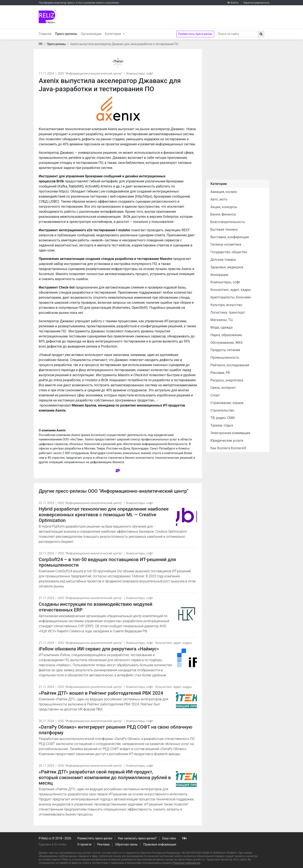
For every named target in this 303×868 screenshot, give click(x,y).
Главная (45, 34)
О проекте (84, 845)
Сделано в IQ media (52, 845)
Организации (91, 34)
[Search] (237, 34)
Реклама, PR (220, 373)
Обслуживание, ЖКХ (227, 343)
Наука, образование (226, 335)
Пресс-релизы (67, 33)
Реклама (103, 845)
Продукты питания (225, 350)
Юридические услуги (227, 441)
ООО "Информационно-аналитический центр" (90, 74)
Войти (234, 3)
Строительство (222, 410)
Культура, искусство (226, 305)
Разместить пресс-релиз (195, 34)
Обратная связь (126, 845)
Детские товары (223, 260)
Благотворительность (228, 222)
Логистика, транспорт (228, 312)
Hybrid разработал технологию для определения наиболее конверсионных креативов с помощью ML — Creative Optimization (104, 515)
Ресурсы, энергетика (227, 380)
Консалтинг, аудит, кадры (174, 643)
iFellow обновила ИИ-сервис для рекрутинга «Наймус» (99, 649)
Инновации (219, 275)
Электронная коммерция (230, 433)
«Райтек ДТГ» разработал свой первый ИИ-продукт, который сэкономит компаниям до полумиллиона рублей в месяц (105, 777)
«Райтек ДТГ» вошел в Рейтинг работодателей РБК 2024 (101, 693)
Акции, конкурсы (224, 207)
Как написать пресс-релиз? (137, 838)
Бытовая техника (224, 229)
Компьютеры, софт (140, 74)
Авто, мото (219, 199)
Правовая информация (160, 845)
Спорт (215, 395)
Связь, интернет (223, 388)
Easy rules (169, 838)
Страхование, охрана (227, 403)
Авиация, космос (224, 192)
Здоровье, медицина (227, 267)
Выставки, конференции (230, 237)
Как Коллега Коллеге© (228, 448)
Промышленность (225, 358)
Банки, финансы (223, 214)
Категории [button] (113, 34)
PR (41, 44)
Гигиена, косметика (226, 244)
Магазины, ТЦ (221, 320)
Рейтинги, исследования (230, 365)
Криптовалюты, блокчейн (231, 297)
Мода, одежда (221, 327)
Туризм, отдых (222, 425)
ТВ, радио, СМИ (223, 418)
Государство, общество (229, 252)
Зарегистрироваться (256, 3)
